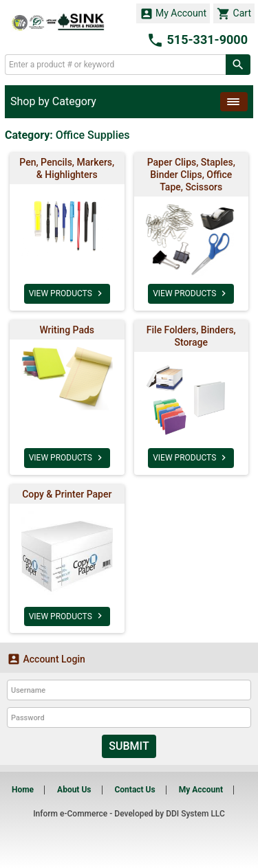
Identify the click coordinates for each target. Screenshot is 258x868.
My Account (173, 14)
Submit (129, 746)
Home (23, 790)
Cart (234, 14)
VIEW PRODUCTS (67, 293)
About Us (74, 790)
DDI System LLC (195, 814)
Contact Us (135, 790)
